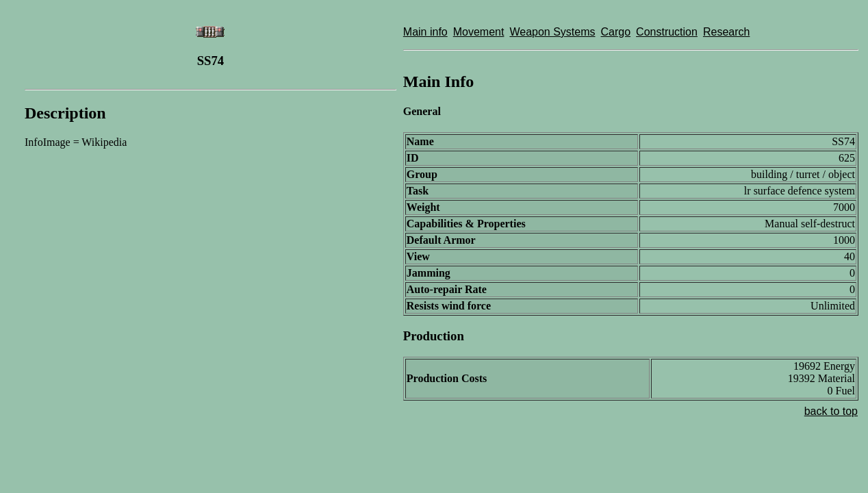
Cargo (616, 32)
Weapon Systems (552, 32)
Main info (425, 32)
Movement (479, 32)
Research (726, 32)
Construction (667, 32)
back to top (831, 411)
